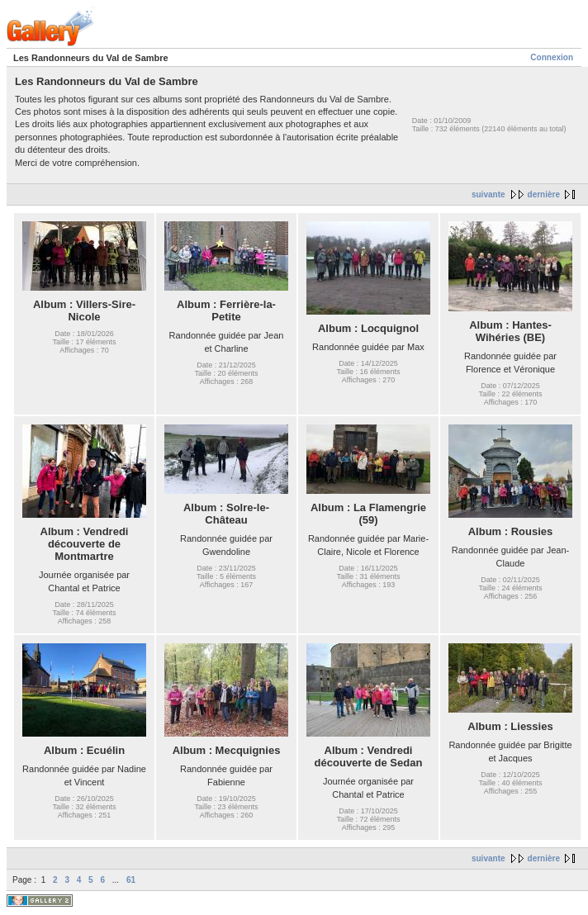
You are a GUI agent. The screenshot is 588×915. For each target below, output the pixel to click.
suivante (488, 194)
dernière (544, 194)
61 (131, 880)
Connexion (552, 57)
